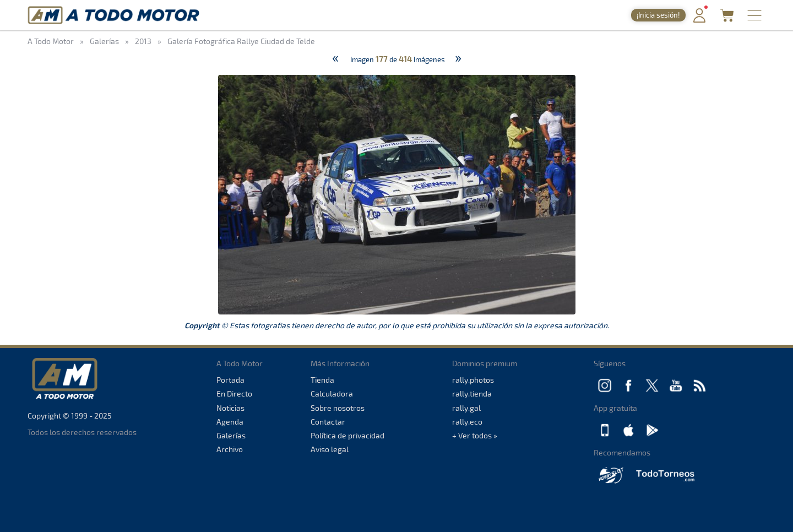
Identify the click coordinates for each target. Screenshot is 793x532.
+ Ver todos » (475, 435)
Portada (230, 380)
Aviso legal (330, 449)
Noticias (230, 408)
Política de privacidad (347, 435)
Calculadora (332, 393)
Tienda (322, 380)
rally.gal (466, 408)
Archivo (230, 449)
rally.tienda (472, 393)
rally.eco (467, 422)
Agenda (230, 422)
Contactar (328, 422)
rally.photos (473, 380)
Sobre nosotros (338, 408)
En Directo (234, 393)
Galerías (231, 435)
